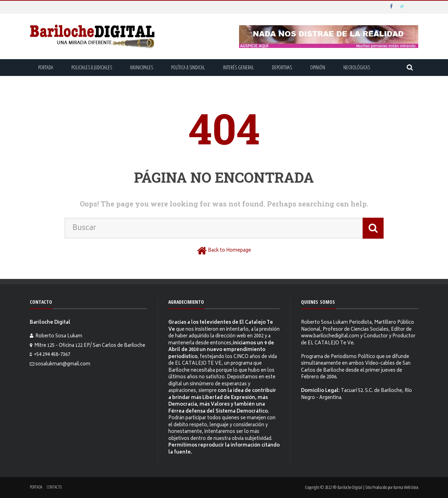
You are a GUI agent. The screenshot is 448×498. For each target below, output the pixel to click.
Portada (46, 67)
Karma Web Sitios (406, 487)
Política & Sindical (188, 67)
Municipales (142, 67)
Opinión (318, 67)
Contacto (54, 487)
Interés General (238, 67)
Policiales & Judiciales (92, 67)
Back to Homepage (229, 251)
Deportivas (282, 67)
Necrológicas (357, 67)
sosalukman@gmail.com (63, 364)
